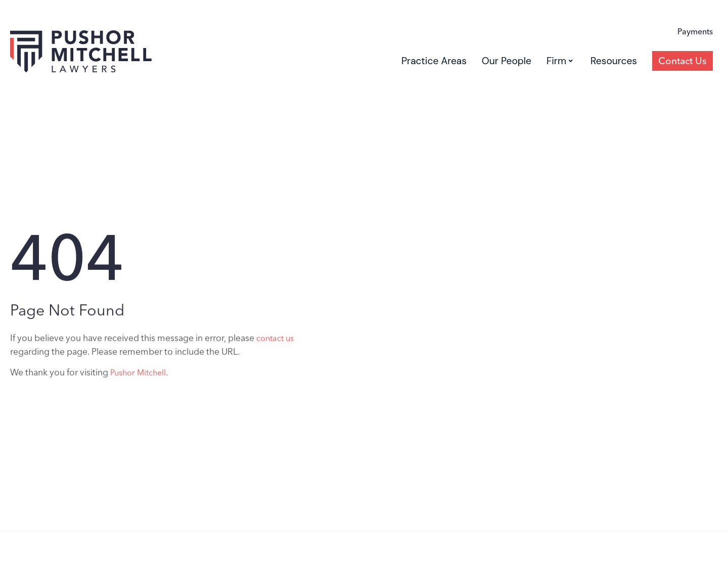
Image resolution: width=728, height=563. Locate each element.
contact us (275, 342)
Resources (614, 61)
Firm (560, 61)
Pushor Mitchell (138, 377)
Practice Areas (434, 61)
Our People (507, 61)
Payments (695, 32)
